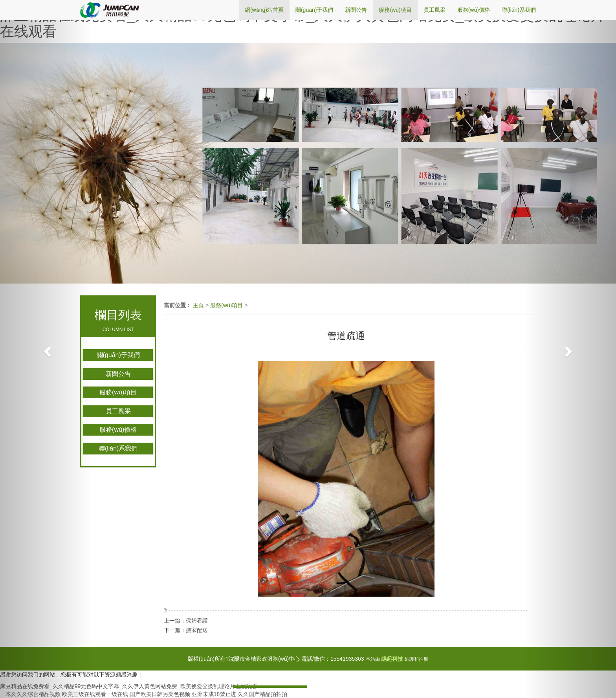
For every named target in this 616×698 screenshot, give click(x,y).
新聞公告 (118, 374)
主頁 (198, 305)
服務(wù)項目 (118, 392)
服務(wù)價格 (118, 430)
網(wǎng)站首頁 (264, 10)
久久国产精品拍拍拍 (262, 694)
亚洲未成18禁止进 (214, 694)
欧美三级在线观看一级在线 (95, 694)
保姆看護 (197, 621)
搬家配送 (197, 630)
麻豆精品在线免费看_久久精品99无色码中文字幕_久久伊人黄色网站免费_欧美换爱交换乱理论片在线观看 (302, 23)
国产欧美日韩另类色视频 (160, 694)
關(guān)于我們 (118, 355)
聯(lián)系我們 (118, 448)
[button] (46, 349)
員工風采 (118, 411)
